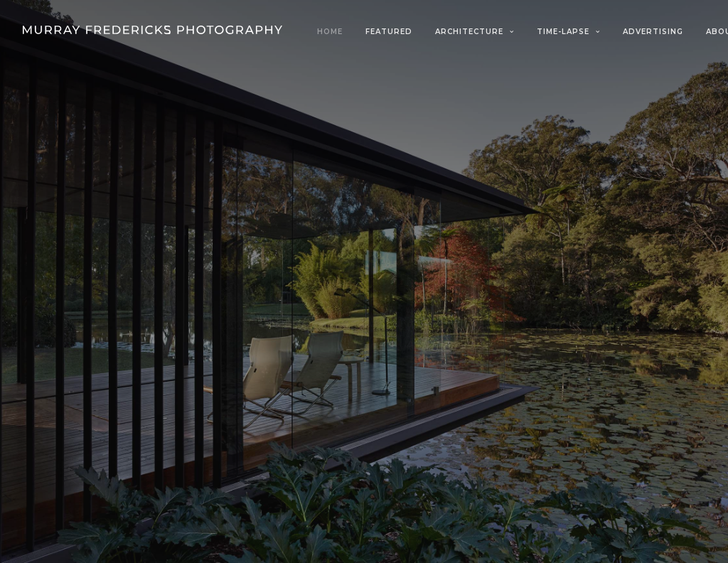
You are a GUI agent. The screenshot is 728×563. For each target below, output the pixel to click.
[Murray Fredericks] (152, 30)
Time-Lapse (568, 32)
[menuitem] (335, 32)
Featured (389, 32)
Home (330, 32)
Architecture (475, 32)
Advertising (653, 32)
